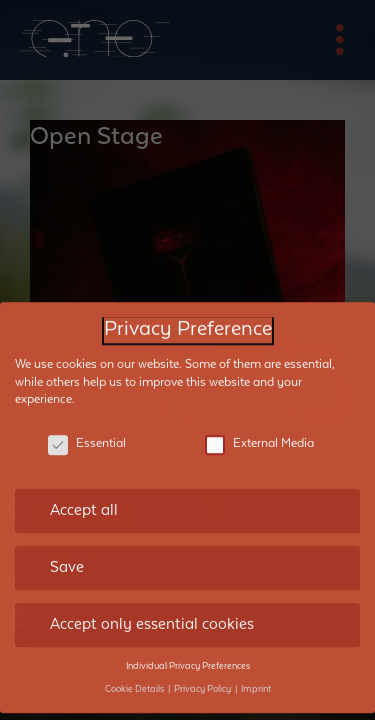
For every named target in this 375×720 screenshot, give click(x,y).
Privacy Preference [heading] (188, 315)
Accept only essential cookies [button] (152, 610)
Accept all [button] (84, 496)
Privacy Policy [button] (203, 674)
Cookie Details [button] (135, 674)
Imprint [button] (256, 674)
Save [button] (67, 553)
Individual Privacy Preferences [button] (188, 652)
